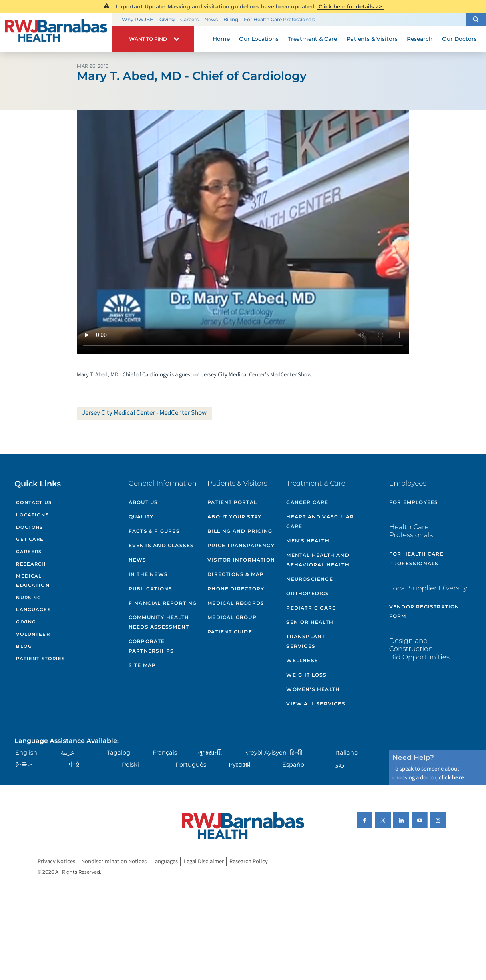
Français (165, 753)
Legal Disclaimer (204, 861)
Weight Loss (306, 675)
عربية (68, 753)
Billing (231, 19)
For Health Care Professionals (279, 19)
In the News (148, 574)
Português (191, 765)
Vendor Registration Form (424, 611)
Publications (150, 589)
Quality (141, 517)
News (211, 19)
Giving (167, 19)
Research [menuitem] (420, 39)
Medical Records (236, 603)
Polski (130, 765)
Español (294, 765)
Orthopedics (308, 593)
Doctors (29, 527)
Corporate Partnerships (151, 646)
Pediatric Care (311, 608)
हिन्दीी (296, 753)
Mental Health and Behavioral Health (318, 560)
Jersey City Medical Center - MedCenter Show (144, 413)
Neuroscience (309, 579)
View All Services (316, 704)
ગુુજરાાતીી (210, 753)
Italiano (347, 753)
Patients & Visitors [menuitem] (372, 39)
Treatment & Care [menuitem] (312, 39)
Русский (239, 765)
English (26, 753)
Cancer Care (307, 502)
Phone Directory (236, 589)
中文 (75, 765)
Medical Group (232, 617)
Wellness (302, 660)
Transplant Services (306, 641)
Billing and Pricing (240, 531)
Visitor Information (241, 560)
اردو (341, 765)
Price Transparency (241, 545)
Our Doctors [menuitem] (459, 39)
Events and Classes (161, 545)
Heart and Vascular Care (320, 521)
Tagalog (119, 753)
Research (31, 564)
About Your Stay (234, 517)
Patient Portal (232, 502)
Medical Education (33, 581)
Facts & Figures (154, 531)
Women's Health (313, 689)
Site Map (142, 665)
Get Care (30, 539)
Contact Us (34, 502)
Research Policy (249, 861)
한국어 (24, 765)
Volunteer (33, 634)
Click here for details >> (350, 6)
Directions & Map (236, 574)
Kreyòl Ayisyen (265, 753)
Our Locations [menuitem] (259, 39)
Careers (189, 19)
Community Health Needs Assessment (159, 622)
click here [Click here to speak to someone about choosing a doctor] (451, 778)
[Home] (56, 32)
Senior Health (310, 622)
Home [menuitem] (221, 39)
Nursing (29, 598)
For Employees (414, 502)
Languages (33, 610)
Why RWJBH (138, 19)
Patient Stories (40, 659)
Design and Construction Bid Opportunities (419, 649)
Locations (32, 515)
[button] (476, 20)
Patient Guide (230, 632)
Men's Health (308, 541)
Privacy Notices (56, 861)
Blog (24, 646)
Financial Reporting (163, 603)
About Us (143, 502)
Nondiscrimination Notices (114, 861)
